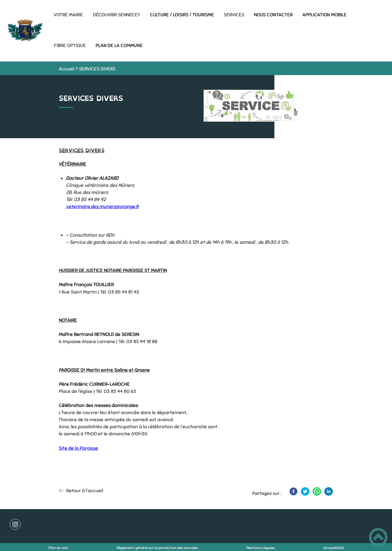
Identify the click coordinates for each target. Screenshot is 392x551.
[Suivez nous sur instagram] (15, 524)
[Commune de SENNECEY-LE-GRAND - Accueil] (24, 31)
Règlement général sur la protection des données (157, 548)
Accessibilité (333, 548)
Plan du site (58, 548)
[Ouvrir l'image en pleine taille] (251, 106)
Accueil (67, 69)
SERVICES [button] (234, 15)
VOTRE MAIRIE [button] (68, 15)
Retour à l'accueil (85, 491)
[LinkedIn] (329, 491)
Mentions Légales (261, 548)
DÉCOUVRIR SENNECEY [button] (117, 15)
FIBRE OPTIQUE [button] (70, 45)
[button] (378, 537)
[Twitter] (305, 491)
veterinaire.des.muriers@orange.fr (102, 207)
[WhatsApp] (317, 491)
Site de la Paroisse (78, 448)
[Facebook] (293, 491)
